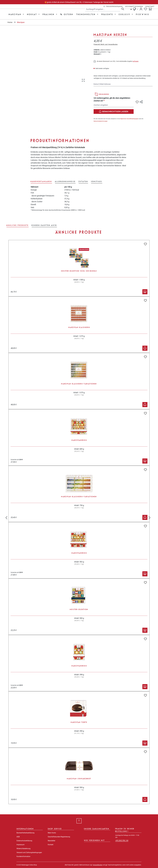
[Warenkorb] (150, 9)
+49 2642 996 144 (122, 840)
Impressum (21, 845)
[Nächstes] (150, 517)
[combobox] (103, 9)
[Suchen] (123, 9)
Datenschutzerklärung (24, 841)
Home (10, 22)
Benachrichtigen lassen (114, 112)
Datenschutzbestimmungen (101, 121)
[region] (48, 55)
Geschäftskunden (134, 6)
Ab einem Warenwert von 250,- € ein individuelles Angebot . (116, 61)
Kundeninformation (23, 856)
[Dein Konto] (141, 9)
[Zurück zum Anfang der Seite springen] (79, 821)
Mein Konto (52, 833)
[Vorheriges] (6, 517)
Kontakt (150, 6)
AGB (18, 837)
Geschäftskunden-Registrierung (59, 837)
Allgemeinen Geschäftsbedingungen (129, 119)
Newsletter (51, 841)
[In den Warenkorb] (145, 292)
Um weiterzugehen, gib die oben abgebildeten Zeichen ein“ (112, 99)
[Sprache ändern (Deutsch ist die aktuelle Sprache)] (134, 9)
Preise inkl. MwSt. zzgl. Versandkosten (106, 44)
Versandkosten (98, 865)
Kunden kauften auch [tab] (44, 225)
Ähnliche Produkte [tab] (18, 225)
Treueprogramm (115, 6)
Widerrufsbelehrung (23, 849)
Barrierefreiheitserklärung (25, 833)
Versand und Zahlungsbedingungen (29, 852)
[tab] (41, 182)
